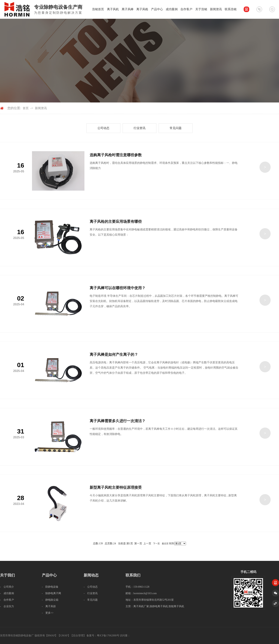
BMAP (51, 636)
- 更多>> (48, 613)
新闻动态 (91, 575)
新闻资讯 (216, 9)
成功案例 (172, 9)
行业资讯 (139, 128)
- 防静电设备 (50, 587)
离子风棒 (128, 9)
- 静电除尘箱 (50, 600)
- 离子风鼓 (49, 606)
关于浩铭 (201, 9)
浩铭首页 (98, 9)
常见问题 (176, 128)
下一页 (156, 544)
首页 (26, 108)
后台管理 (78, 636)
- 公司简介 (7, 587)
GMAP (64, 636)
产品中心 (157, 9)
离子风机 (113, 9)
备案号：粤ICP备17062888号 (103, 636)
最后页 (165, 544)
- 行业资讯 (91, 593)
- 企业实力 (7, 606)
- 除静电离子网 (51, 593)
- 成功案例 (7, 593)
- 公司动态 (91, 587)
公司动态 (103, 128)
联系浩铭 (231, 9)
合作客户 (186, 9)
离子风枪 (142, 9)
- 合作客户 (7, 600)
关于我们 (7, 575)
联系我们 (133, 575)
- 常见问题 (91, 600)
